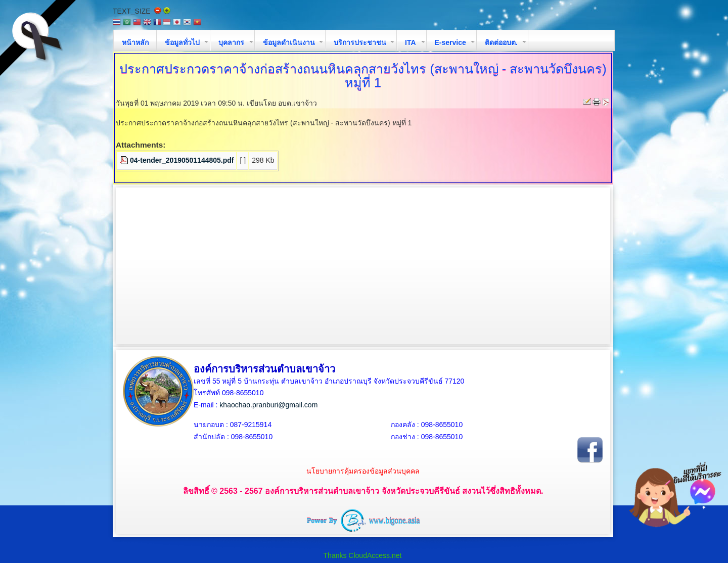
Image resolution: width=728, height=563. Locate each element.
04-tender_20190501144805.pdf (182, 160)
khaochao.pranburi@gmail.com (268, 405)
